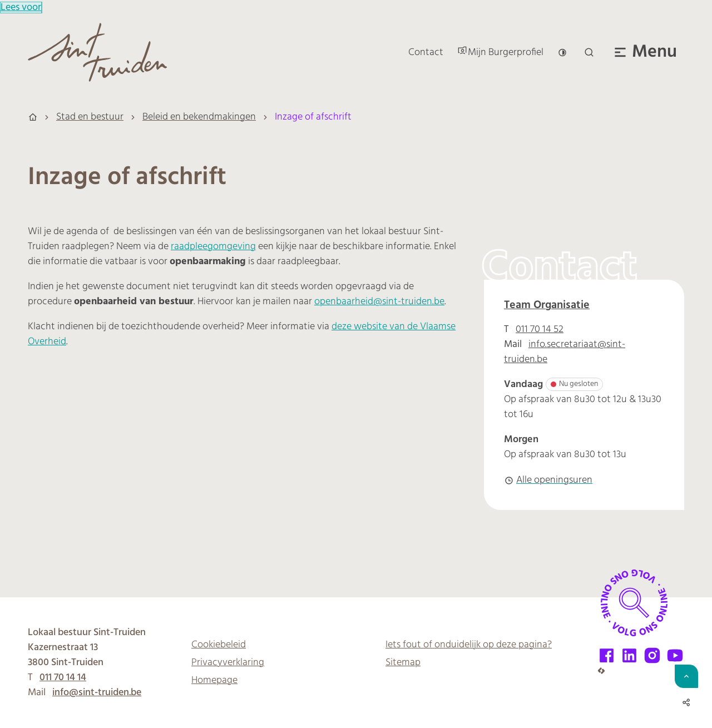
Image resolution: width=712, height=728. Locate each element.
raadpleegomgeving (213, 247)
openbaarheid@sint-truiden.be (379, 302)
